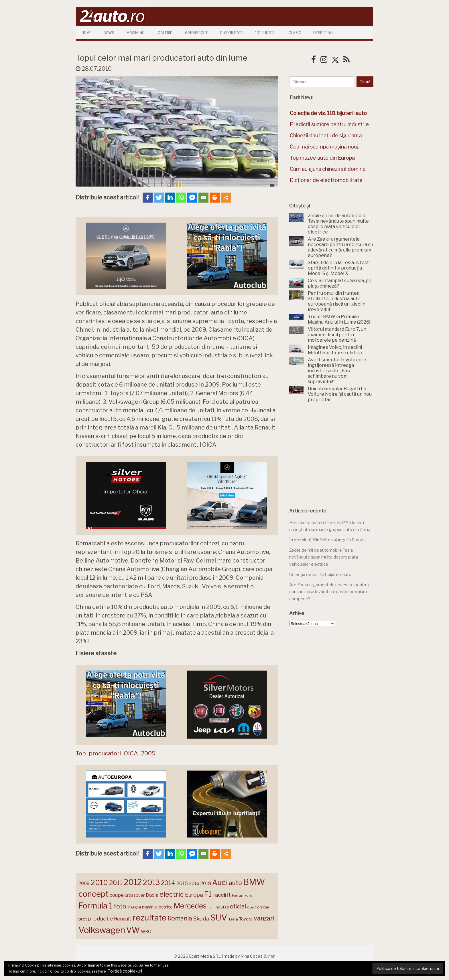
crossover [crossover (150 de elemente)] (135, 895)
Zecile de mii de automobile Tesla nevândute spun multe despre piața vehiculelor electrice (324, 557)
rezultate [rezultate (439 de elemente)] (149, 918)
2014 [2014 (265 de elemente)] (168, 883)
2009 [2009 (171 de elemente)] (84, 883)
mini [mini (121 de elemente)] (211, 907)
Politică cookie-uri (125, 971)
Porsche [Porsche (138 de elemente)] (262, 907)
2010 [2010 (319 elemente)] (99, 883)
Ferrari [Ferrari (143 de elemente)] (238, 895)
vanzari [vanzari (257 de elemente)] (264, 918)
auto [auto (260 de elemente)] (235, 883)
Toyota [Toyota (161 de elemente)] (246, 919)
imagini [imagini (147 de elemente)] (134, 907)
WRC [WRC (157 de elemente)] (146, 932)
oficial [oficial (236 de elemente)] (238, 906)
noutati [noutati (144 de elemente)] (222, 907)
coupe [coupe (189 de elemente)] (117, 895)
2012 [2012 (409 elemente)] (133, 882)
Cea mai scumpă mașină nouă (325, 147)
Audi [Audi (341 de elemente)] (220, 882)
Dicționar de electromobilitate (326, 180)
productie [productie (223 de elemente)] (101, 918)
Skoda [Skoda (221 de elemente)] (201, 918)
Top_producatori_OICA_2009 (116, 753)
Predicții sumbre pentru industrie (329, 124)
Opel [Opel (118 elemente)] (250, 907)
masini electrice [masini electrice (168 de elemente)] (157, 907)
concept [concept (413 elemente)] (93, 894)
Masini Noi (136, 33)
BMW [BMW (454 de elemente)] (254, 882)
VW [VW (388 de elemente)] (133, 930)
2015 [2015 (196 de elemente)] (182, 883)
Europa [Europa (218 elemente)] (194, 895)
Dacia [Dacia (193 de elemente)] (152, 895)
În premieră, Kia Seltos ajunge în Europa (327, 540)
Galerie (165, 33)
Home (86, 33)
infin (271, 956)
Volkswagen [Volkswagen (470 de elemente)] (102, 930)
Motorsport (196, 33)
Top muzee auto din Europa (322, 158)
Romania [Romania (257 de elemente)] (180, 918)
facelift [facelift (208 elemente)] (222, 895)
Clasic (295, 33)
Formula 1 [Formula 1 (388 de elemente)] (95, 906)
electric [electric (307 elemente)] (172, 894)
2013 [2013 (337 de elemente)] (151, 882)
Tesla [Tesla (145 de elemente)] (233, 919)
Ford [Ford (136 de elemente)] (248, 895)
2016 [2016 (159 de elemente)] (194, 884)
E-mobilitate (231, 33)
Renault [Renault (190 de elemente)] (123, 919)
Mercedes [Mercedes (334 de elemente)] (190, 906)
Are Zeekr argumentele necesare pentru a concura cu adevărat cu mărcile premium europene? (330, 592)
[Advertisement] (332, 455)
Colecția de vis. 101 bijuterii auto (320, 575)
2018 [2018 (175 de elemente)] (206, 883)
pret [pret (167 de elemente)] (83, 919)
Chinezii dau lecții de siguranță (326, 135)
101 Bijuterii (266, 33)
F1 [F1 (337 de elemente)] (208, 894)
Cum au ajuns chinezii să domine (328, 169)
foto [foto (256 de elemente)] (120, 906)
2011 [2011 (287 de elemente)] (116, 883)
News (109, 33)
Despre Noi (323, 33)
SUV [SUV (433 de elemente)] (219, 918)
